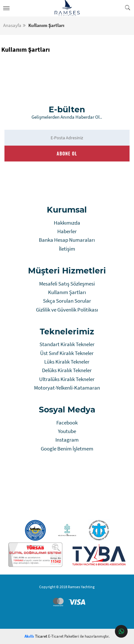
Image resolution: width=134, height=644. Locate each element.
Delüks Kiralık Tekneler (67, 370)
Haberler (67, 231)
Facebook (67, 423)
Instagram (67, 440)
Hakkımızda (67, 223)
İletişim (67, 249)
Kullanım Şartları (67, 292)
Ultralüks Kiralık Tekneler (67, 379)
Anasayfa (12, 25)
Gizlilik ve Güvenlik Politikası (67, 310)
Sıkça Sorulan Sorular (67, 301)
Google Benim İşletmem (67, 449)
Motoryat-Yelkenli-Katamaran (67, 388)
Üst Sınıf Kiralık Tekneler (67, 353)
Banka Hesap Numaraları (67, 240)
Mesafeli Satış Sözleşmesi (67, 284)
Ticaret (36, 636)
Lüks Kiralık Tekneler (67, 362)
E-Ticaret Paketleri (63, 636)
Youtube (67, 431)
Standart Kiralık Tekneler (67, 344)
